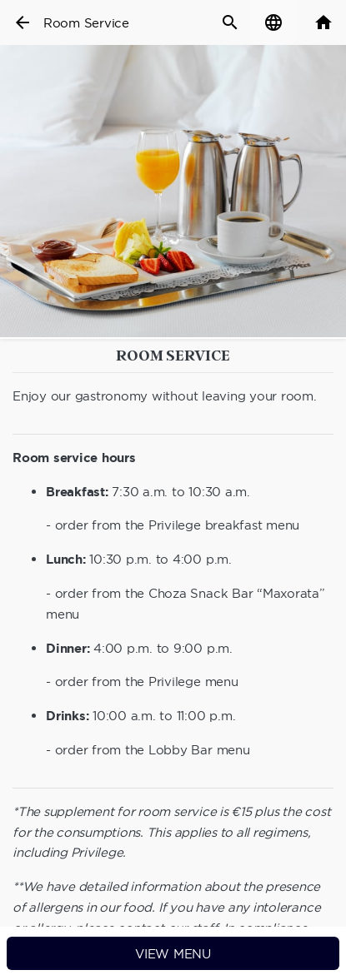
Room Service (86, 23)
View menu (173, 954)
